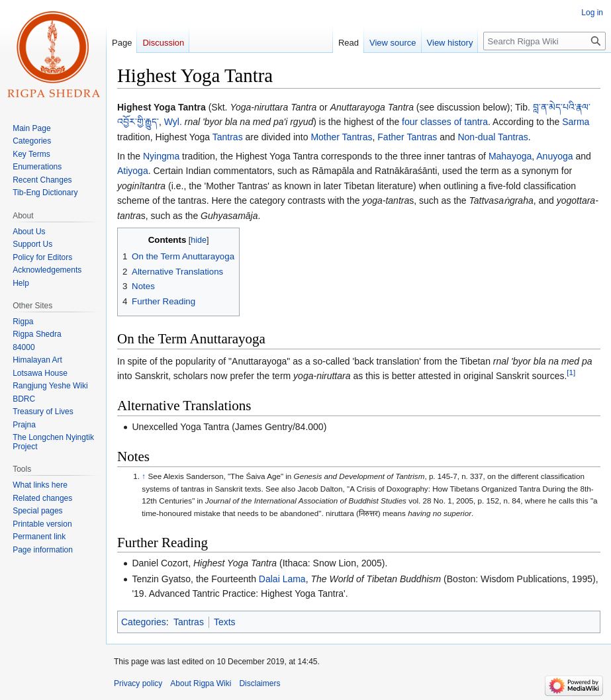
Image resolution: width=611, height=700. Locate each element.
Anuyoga (554, 156)
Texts (225, 622)
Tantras (228, 137)
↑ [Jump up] (144, 476)
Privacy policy (138, 683)
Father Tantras (407, 137)
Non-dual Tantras (493, 137)
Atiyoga (133, 171)
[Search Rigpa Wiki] (544, 41)
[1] (571, 372)
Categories (144, 622)
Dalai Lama (282, 579)
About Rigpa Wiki (201, 683)
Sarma (576, 122)
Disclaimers (259, 683)
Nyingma (161, 156)
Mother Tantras (341, 137)
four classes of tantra (445, 122)
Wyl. (173, 122)
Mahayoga (510, 156)
